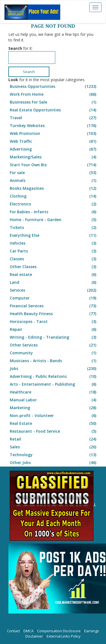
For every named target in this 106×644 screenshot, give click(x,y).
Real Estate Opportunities (54, 110)
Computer (54, 298)
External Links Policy (64, 636)
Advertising (54, 149)
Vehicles (54, 243)
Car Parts (54, 251)
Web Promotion (54, 134)
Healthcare (54, 392)
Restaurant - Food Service (54, 431)
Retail (54, 439)
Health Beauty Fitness (54, 314)
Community (54, 353)
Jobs (54, 369)
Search (29, 72)
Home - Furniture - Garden (54, 220)
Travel (54, 118)
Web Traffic (54, 141)
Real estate (54, 275)
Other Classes (54, 267)
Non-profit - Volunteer (54, 416)
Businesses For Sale (54, 102)
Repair (54, 329)
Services (54, 290)
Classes (54, 259)
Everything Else (54, 235)
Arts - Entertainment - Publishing (54, 384)
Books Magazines (54, 188)
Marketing (54, 408)
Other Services (54, 345)
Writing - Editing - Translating (54, 337)
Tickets (54, 228)
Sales (54, 447)
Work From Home (54, 94)
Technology (54, 455)
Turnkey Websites (54, 126)
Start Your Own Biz (54, 165)
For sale (54, 173)
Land (54, 282)
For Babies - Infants (54, 212)
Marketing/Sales (54, 157)
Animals (54, 181)
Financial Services (54, 306)
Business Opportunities (54, 86)
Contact (13, 631)
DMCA (28, 631)
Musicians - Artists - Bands (54, 361)
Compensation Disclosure (59, 631)
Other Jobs (54, 463)
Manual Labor (54, 400)
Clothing (54, 196)
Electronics (54, 204)
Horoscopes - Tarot (54, 322)
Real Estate (54, 423)
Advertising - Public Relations (54, 376)
